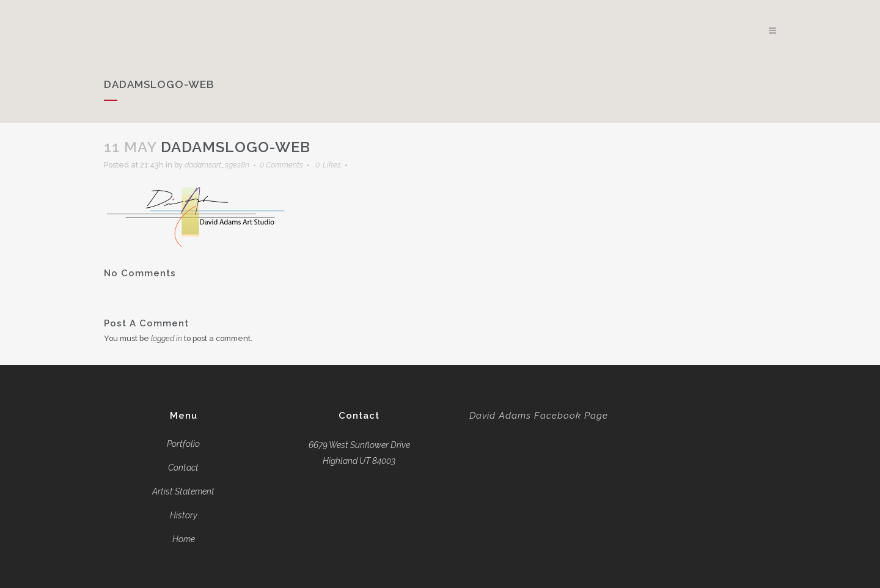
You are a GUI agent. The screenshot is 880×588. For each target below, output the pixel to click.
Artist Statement (183, 491)
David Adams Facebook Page (539, 416)
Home (184, 539)
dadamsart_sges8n (235, 165)
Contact (183, 468)
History (184, 515)
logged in (176, 339)
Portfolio (183, 444)
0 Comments (307, 165)
